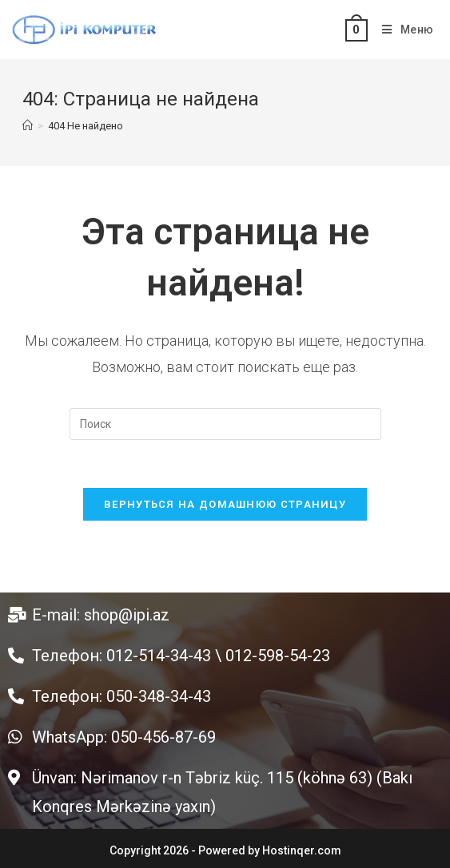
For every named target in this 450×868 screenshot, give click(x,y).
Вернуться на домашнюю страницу (225, 504)
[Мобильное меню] (402, 30)
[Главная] (28, 126)
